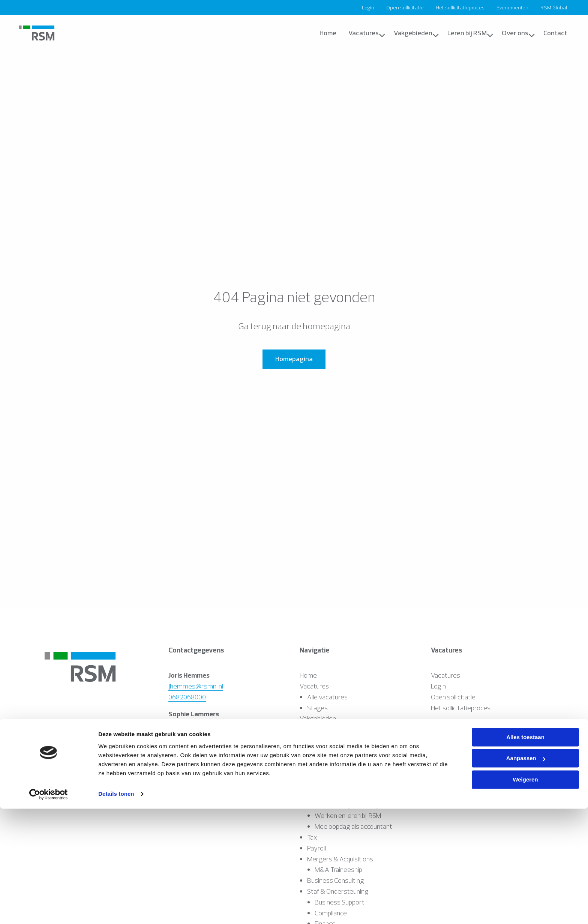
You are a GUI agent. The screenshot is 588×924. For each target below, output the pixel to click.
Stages (317, 708)
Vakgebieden (416, 33)
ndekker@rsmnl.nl (194, 763)
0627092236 (187, 774)
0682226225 (187, 735)
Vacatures (367, 33)
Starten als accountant (346, 762)
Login (368, 7)
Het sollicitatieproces (460, 7)
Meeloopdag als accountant (353, 826)
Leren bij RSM (470, 33)
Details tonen (116, 909)
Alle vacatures (327, 697)
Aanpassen (526, 874)
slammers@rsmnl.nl (197, 724)
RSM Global (554, 7)
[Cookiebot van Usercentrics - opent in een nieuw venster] (49, 909)
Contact (555, 33)
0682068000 (187, 697)
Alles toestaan (525, 853)
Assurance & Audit (333, 729)
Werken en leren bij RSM (348, 751)
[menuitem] (368, 7)
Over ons (518, 33)
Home (328, 33)
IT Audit (318, 772)
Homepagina (294, 359)
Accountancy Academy (347, 740)
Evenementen (512, 7)
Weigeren (525, 895)
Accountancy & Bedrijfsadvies (349, 783)
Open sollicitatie (405, 7)
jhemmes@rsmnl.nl (196, 686)
